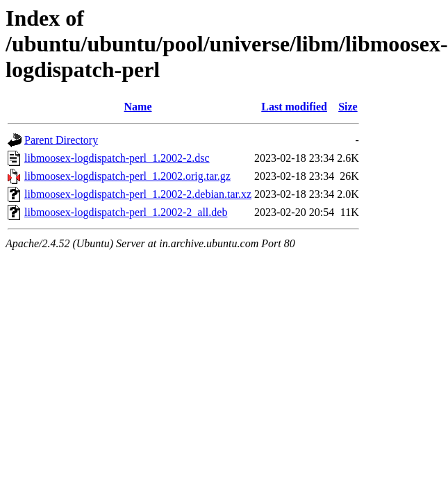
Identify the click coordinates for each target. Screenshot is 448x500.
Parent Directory (61, 140)
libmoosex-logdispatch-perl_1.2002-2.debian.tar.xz (138, 194)
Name (138, 107)
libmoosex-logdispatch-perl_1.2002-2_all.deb (126, 212)
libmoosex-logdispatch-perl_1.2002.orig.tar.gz (127, 176)
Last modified (294, 107)
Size (348, 107)
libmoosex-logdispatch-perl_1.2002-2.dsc (117, 158)
